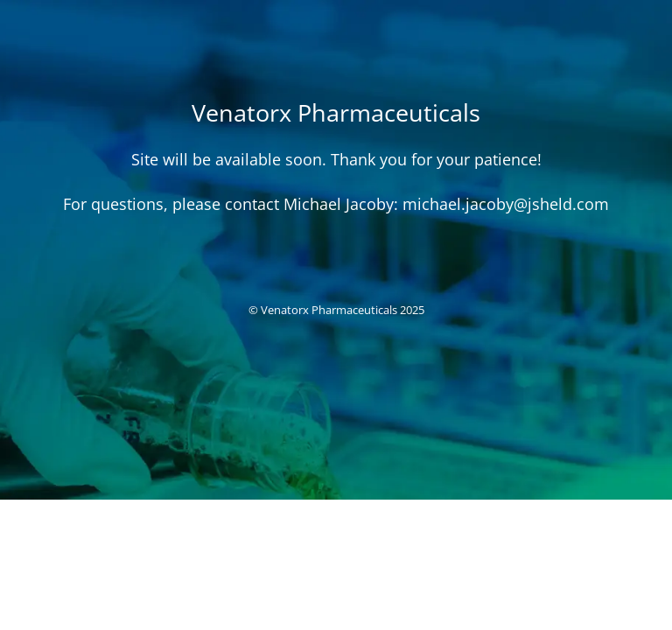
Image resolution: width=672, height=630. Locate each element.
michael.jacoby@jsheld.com (506, 204)
